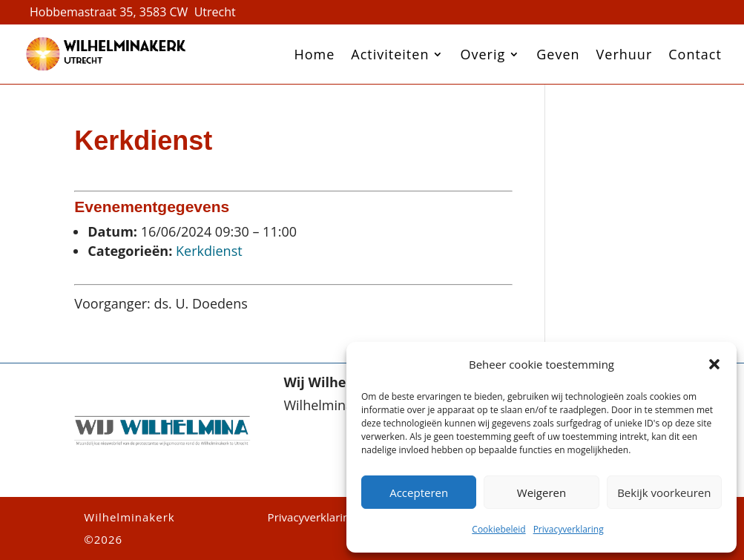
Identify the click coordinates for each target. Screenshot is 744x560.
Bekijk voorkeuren (664, 493)
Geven (558, 54)
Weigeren (541, 493)
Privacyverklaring (569, 529)
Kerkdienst (209, 251)
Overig (483, 54)
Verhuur (625, 54)
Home (314, 54)
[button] (714, 364)
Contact (695, 54)
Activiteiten (390, 54)
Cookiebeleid (498, 529)
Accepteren (419, 493)
